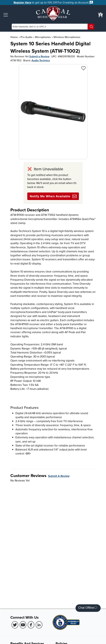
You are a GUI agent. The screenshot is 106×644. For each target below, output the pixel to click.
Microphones (43, 37)
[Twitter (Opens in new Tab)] (15, 625)
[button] (6, 15)
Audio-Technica (41, 60)
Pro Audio (26, 37)
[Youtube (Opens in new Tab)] (23, 625)
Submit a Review (39, 56)
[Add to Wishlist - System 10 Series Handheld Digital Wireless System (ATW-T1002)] (83, 68)
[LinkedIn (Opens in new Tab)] (39, 625)
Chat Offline (88, 608)
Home (14, 37)
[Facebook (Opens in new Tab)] (31, 625)
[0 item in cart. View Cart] (100, 15)
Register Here (22, 2)
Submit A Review (59, 476)
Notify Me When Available (53, 196)
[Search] (91, 27)
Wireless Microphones (67, 37)
